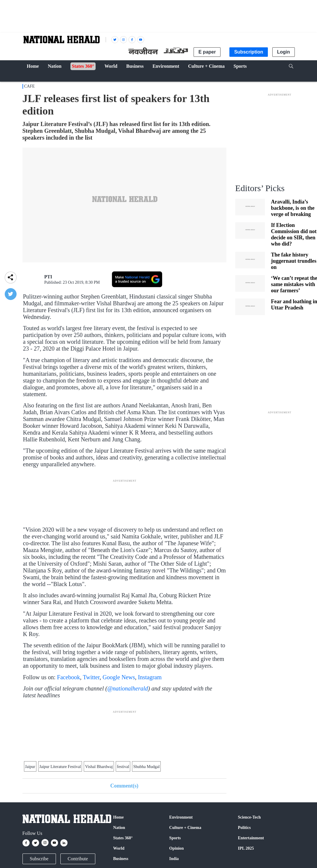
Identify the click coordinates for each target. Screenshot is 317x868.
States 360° (123, 838)
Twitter (91, 677)
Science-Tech (249, 817)
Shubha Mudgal (146, 767)
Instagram (150, 677)
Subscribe (39, 859)
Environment (181, 817)
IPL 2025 (246, 848)
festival (123, 767)
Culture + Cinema (185, 828)
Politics (244, 828)
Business (121, 859)
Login (284, 52)
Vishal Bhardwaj (99, 767)
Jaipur (30, 767)
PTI (48, 277)
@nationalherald (127, 688)
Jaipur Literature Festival (60, 767)
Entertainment (251, 838)
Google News (119, 677)
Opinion (177, 848)
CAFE (30, 86)
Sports (175, 838)
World (119, 848)
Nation (119, 828)
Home (118, 817)
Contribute (78, 859)
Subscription (249, 52)
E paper (207, 52)
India (174, 859)
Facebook (69, 677)
